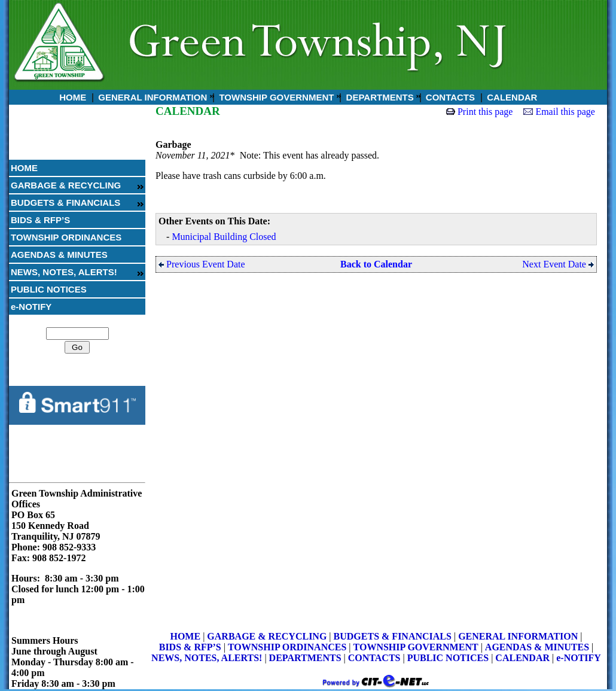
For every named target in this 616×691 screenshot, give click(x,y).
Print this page (485, 112)
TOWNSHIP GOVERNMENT (275, 97)
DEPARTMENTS (378, 97)
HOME (71, 97)
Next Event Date (558, 264)
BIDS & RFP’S (40, 220)
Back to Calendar (376, 264)
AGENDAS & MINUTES (59, 255)
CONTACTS (449, 97)
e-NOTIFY (31, 307)
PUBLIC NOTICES (49, 289)
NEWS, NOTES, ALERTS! (64, 272)
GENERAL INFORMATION (151, 97)
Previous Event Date (202, 264)
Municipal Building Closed (224, 237)
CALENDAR (511, 97)
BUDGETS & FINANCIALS (65, 203)
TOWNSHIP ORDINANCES (66, 237)
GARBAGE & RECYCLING (66, 185)
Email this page (565, 112)
